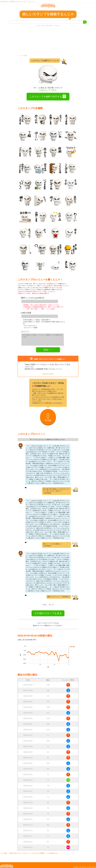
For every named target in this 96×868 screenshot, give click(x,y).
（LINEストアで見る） (48, 91)
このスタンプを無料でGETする (46, 98)
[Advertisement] (48, 42)
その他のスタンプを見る (48, 612)
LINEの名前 (26, 313)
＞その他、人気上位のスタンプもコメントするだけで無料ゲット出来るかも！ (30, 852)
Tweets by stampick (48, 372)
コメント (25, 331)
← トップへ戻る (22, 57)
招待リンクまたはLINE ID (32, 299)
